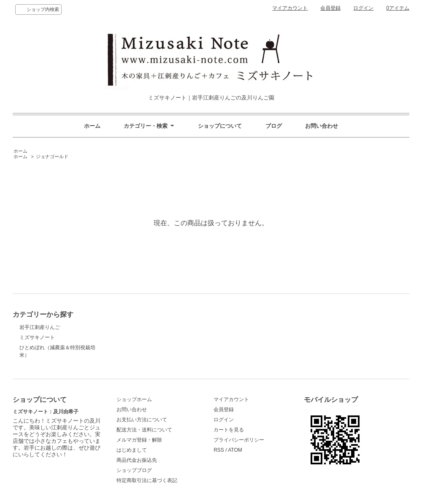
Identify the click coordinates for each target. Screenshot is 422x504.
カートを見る (229, 430)
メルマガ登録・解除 (139, 440)
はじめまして (132, 450)
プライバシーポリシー (239, 440)
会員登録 (330, 8)
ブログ (274, 126)
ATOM (235, 450)
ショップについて (220, 126)
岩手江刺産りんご (40, 327)
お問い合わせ (322, 126)
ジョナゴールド (52, 156)
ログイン (363, 8)
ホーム (92, 126)
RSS (219, 450)
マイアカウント (290, 8)
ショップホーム (134, 399)
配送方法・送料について (144, 430)
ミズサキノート (37, 337)
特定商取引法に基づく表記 (147, 480)
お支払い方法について (142, 420)
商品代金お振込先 (137, 460)
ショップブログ (134, 470)
